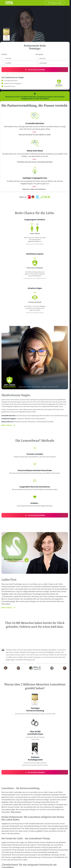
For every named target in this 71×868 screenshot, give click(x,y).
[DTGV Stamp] (6, 34)
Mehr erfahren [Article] (8, 424)
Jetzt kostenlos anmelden (35, 514)
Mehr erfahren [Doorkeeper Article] (16, 811)
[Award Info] (35, 698)
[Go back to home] (9, 3)
